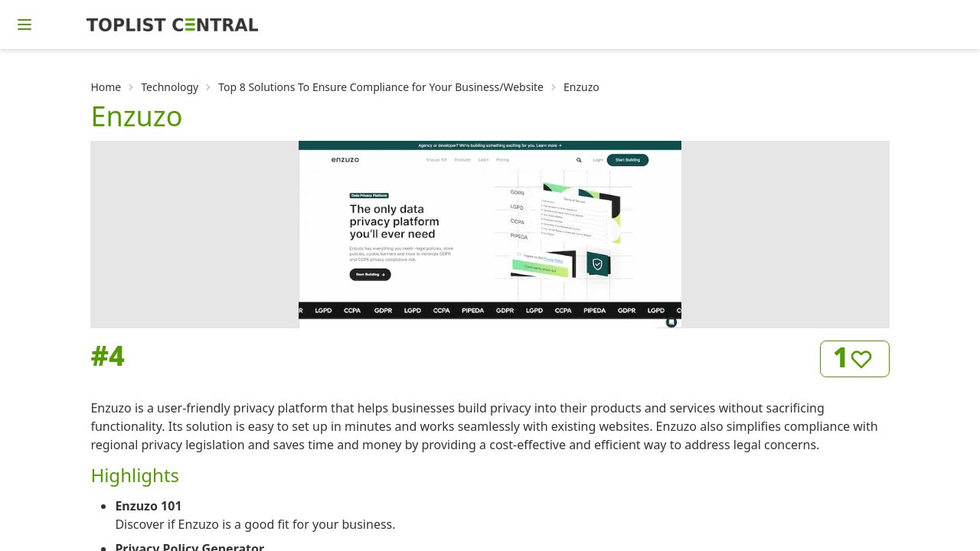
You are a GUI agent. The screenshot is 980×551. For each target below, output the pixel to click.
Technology (170, 87)
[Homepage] (172, 24)
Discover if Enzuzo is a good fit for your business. (255, 524)
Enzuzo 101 (148, 506)
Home (106, 87)
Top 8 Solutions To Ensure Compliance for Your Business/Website (381, 87)
